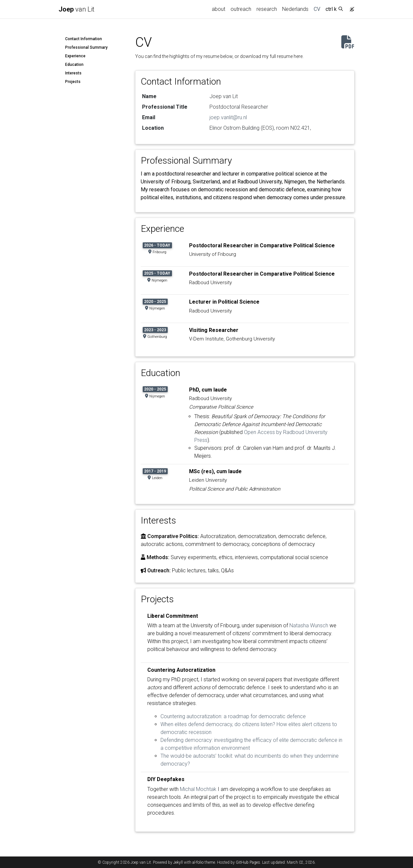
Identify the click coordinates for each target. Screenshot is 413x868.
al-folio (198, 862)
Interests (73, 73)
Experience (75, 56)
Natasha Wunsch (309, 625)
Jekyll (178, 862)
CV (318, 9)
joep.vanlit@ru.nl (228, 117)
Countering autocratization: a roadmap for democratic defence (233, 716)
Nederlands (295, 9)
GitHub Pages (248, 862)
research (267, 9)
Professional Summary (86, 47)
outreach (241, 9)
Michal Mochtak (198, 789)
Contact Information (84, 39)
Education (74, 65)
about (219, 9)
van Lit (76, 9)
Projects (73, 82)
